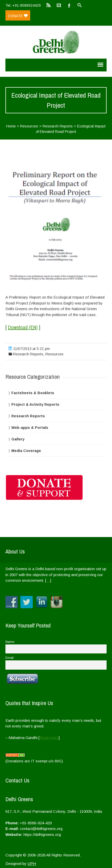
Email (10, 658)
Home (11, 126)
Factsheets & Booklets (33, 393)
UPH (32, 864)
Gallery (18, 439)
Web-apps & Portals (30, 428)
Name (10, 642)
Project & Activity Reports (35, 404)
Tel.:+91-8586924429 (23, 5)
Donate (18, 16)
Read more (49, 738)
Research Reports (58, 126)
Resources (29, 126)
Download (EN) (23, 327)
